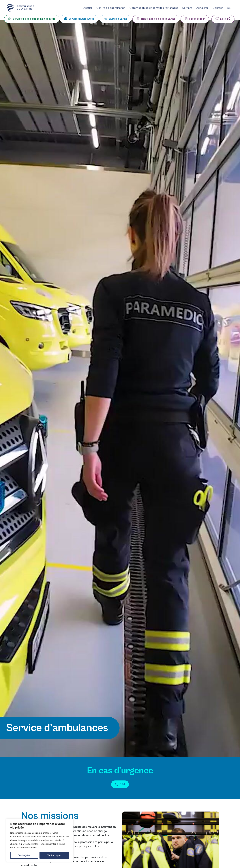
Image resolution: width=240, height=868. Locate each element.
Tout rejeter (24, 855)
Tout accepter (54, 855)
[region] (40, 840)
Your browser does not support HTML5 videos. (120, 388)
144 (120, 785)
